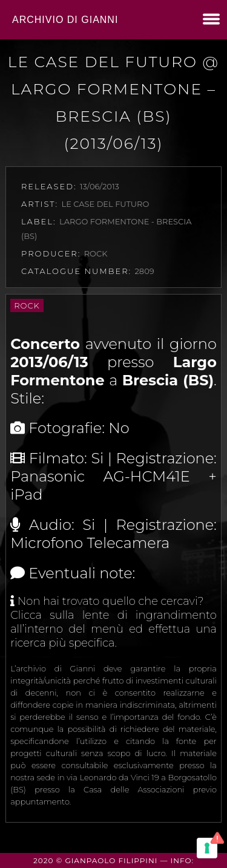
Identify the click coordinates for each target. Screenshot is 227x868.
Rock (27, 305)
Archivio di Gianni (65, 20)
